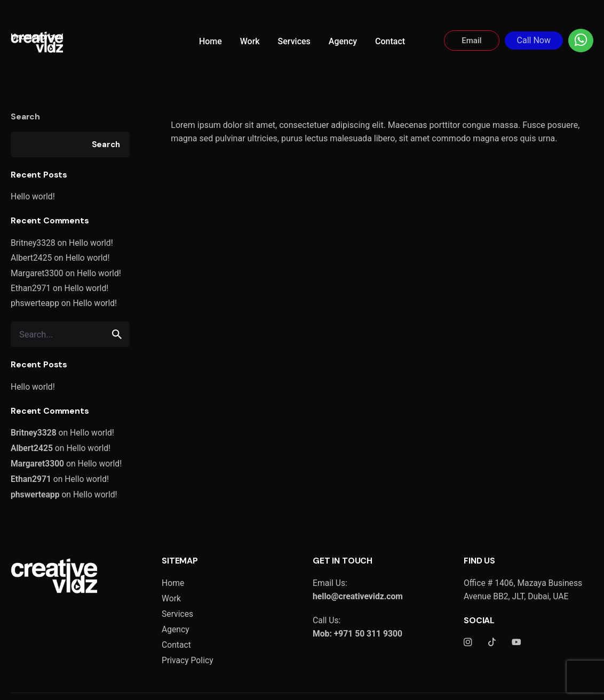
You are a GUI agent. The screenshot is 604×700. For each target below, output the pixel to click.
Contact (176, 645)
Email (471, 41)
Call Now (534, 40)
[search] (117, 334)
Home (173, 583)
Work (171, 598)
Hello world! (33, 196)
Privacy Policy (188, 660)
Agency (176, 629)
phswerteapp (35, 303)
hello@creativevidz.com (358, 596)
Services (177, 614)
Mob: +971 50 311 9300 (357, 634)
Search (25, 116)
